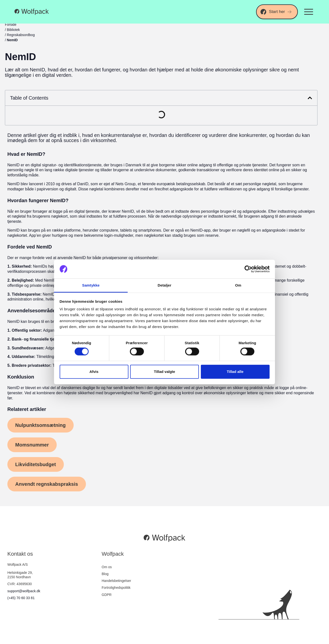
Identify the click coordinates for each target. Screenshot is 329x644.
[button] (310, 98)
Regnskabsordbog (21, 35)
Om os (107, 567)
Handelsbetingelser (116, 581)
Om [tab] (238, 285)
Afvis (94, 372)
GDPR (107, 595)
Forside (11, 25)
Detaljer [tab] (164, 285)
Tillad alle (235, 372)
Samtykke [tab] (91, 285)
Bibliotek (13, 30)
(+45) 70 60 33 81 (21, 598)
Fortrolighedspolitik (116, 588)
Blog (105, 574)
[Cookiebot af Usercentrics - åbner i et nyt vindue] (248, 269)
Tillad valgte (164, 372)
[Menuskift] (309, 12)
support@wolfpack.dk (24, 591)
